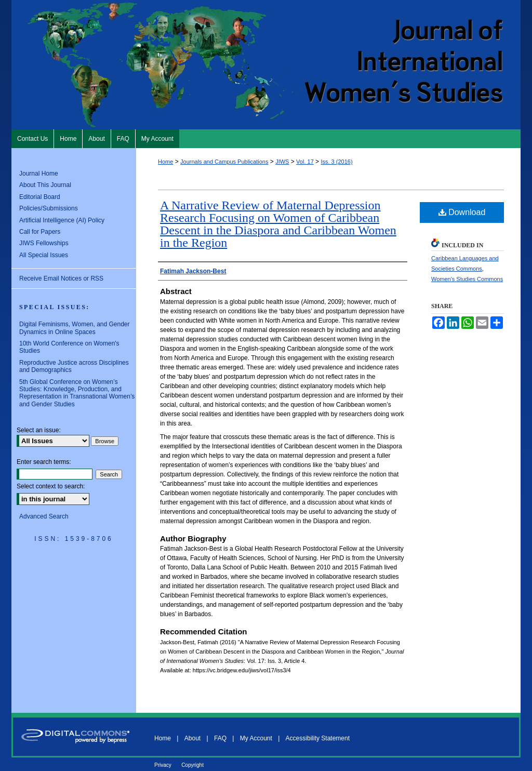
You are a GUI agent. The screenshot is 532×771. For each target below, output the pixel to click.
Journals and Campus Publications (224, 162)
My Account (256, 738)
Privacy (163, 765)
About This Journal (45, 185)
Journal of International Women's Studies (266, 65)
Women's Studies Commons (467, 279)
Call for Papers (40, 232)
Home (165, 162)
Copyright (192, 765)
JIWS (282, 162)
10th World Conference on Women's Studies (69, 347)
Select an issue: (39, 430)
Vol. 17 (305, 162)
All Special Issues (44, 255)
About (192, 738)
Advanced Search (44, 516)
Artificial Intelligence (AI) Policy (62, 220)
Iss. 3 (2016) (336, 162)
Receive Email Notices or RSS (61, 278)
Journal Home (39, 174)
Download (462, 212)
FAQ (220, 738)
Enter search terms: (44, 462)
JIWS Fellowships (44, 243)
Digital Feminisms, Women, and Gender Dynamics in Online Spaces (75, 328)
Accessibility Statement (318, 738)
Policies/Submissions (49, 208)
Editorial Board (40, 197)
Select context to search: (51, 486)
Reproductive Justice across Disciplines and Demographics (74, 366)
